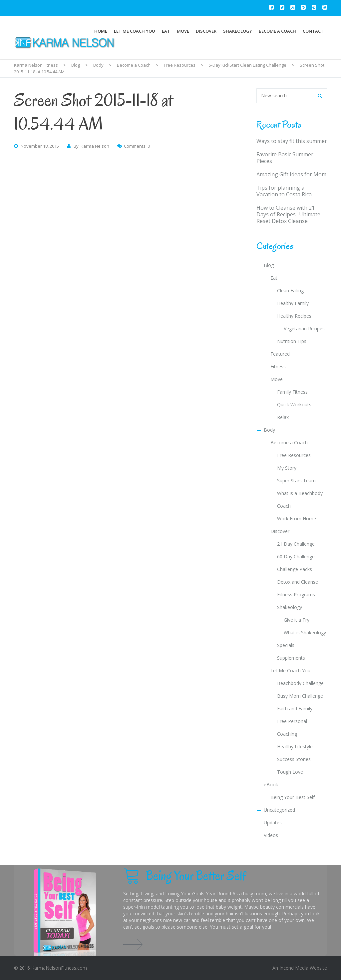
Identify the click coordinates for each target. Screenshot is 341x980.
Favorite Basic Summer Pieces (285, 158)
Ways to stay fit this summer (292, 141)
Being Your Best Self (293, 797)
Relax (283, 417)
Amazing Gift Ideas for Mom (291, 174)
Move (183, 31)
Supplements (291, 658)
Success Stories (294, 759)
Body (269, 430)
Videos (271, 835)
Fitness (278, 366)
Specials (286, 645)
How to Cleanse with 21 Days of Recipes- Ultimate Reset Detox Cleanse (288, 214)
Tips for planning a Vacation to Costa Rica (284, 191)
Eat (166, 31)
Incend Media (294, 968)
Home (101, 31)
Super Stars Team (296, 480)
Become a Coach (277, 31)
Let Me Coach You (135, 31)
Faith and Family (295, 708)
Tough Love (290, 772)
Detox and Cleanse (298, 582)
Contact (313, 31)
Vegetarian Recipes (304, 328)
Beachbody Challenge (300, 683)
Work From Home (297, 518)
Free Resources (294, 455)
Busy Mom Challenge (300, 696)
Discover (206, 31)
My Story (287, 468)
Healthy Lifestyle (295, 746)
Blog (269, 265)
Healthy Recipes (294, 316)
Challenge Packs (295, 569)
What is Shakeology (305, 632)
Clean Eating (290, 290)
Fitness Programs (296, 594)
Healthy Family (293, 303)
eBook (271, 784)
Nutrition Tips (292, 341)
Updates (273, 822)
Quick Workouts (294, 404)
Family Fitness (292, 392)
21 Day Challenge (296, 544)
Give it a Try (297, 620)
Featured (280, 354)
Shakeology (238, 31)
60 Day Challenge (296, 556)
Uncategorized (279, 810)
